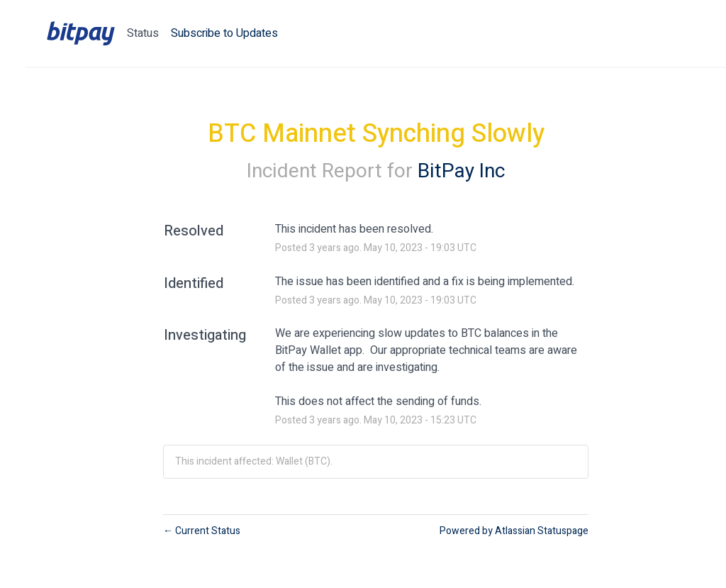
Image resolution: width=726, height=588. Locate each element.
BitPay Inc (461, 171)
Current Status (202, 531)
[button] (224, 33)
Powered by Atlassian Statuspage (514, 531)
